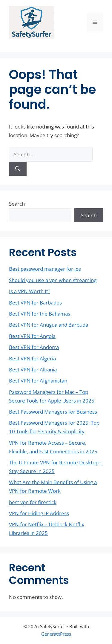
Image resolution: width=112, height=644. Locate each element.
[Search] (18, 169)
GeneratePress (56, 634)
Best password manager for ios (45, 269)
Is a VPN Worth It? (30, 291)
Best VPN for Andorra (34, 347)
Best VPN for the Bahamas (40, 314)
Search (17, 204)
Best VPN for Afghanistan (38, 381)
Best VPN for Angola (32, 336)
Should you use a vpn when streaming (53, 280)
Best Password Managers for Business (53, 412)
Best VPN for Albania (33, 370)
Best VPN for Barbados (35, 303)
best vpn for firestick (33, 502)
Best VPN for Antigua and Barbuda (49, 325)
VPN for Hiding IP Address (39, 513)
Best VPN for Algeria (32, 358)
